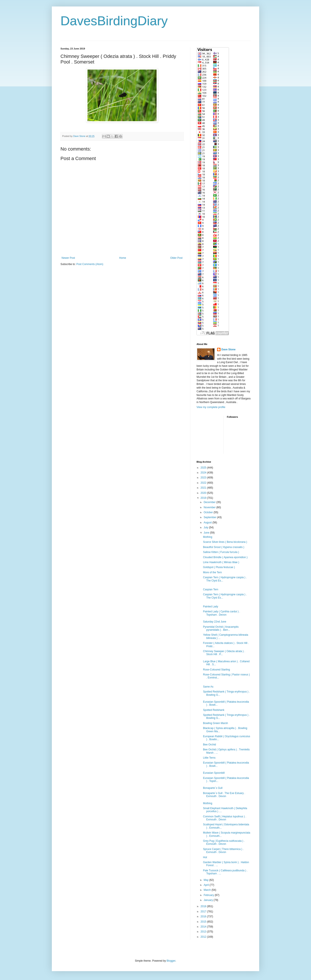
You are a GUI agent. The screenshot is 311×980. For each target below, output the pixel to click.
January (209, 900)
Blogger (171, 961)
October (209, 512)
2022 (204, 483)
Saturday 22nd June (215, 622)
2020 (204, 493)
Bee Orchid (209, 745)
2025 (204, 468)
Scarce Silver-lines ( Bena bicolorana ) (225, 542)
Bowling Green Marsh (215, 723)
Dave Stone (228, 349)
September (210, 517)
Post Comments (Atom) (90, 264)
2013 (204, 932)
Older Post (176, 258)
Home (123, 258)
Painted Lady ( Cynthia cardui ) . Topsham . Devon (221, 613)
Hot (205, 857)
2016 (204, 916)
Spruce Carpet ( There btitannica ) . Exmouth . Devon (223, 851)
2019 (204, 498)
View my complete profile (211, 407)
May (206, 880)
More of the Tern (212, 572)
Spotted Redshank (214, 710)
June (207, 533)
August (208, 523)
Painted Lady (211, 607)
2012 (204, 937)
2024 (204, 473)
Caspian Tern (211, 589)
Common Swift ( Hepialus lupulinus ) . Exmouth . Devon (225, 818)
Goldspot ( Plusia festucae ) (219, 567)
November (210, 507)
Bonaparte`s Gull (213, 788)
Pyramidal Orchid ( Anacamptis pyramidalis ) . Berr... (221, 628)
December (210, 502)
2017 (204, 912)
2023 (204, 478)
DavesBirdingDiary (114, 21)
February (209, 895)
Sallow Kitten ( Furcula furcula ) (221, 552)
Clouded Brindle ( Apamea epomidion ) (225, 557)
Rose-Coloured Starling (217, 670)
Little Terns (209, 758)
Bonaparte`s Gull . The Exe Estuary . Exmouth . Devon (224, 795)
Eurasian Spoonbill (214, 773)
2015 (204, 922)
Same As (208, 687)
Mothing (208, 537)
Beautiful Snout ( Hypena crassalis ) (224, 547)
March (208, 890)
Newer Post (68, 258)
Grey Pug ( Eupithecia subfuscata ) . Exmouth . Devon (224, 842)
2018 (204, 906)
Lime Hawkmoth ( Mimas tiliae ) (221, 562)
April (207, 885)
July (206, 527)
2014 (204, 927)
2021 (204, 488)
